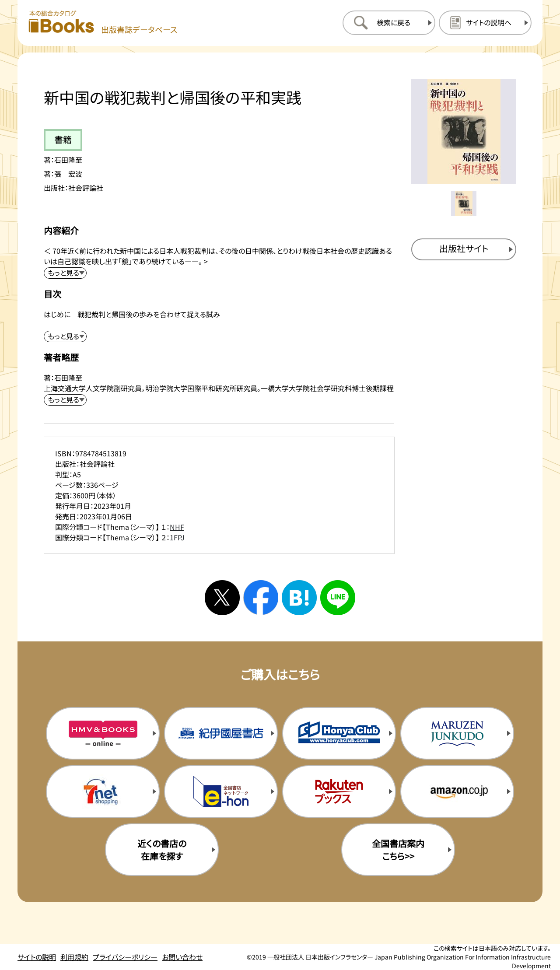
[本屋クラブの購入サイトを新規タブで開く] (339, 733)
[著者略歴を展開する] (65, 400)
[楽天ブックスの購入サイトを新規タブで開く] (339, 791)
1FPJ (177, 537)
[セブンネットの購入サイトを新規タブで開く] (103, 791)
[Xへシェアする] (222, 598)
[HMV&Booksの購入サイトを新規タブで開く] (103, 733)
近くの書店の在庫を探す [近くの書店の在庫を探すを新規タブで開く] (162, 850)
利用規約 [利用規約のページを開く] (74, 957)
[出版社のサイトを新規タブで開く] (464, 249)
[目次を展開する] (65, 336)
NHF (177, 527)
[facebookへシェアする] (261, 598)
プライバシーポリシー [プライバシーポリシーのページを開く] (125, 957)
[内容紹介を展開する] (65, 273)
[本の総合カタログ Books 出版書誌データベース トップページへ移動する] (103, 23)
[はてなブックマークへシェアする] (299, 598)
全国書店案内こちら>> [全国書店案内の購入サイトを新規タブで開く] (398, 850)
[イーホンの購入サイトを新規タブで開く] (221, 791)
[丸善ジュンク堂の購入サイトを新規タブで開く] (457, 733)
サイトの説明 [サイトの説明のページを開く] (37, 957)
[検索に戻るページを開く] (389, 23)
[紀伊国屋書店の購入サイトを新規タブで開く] (221, 733)
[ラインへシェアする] (338, 598)
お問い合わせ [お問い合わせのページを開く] (182, 957)
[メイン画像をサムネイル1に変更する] (464, 203)
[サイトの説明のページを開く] (485, 23)
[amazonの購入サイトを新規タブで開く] (457, 791)
